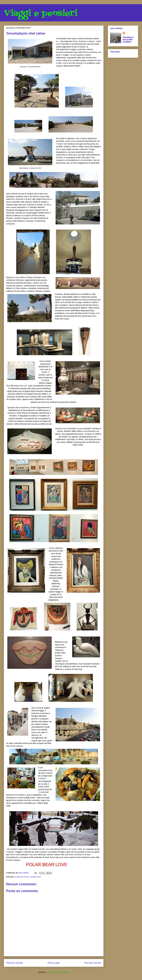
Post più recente (14, 963)
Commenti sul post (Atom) (58, 972)
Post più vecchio (93, 963)
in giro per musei (22, 877)
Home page (54, 963)
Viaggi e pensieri (41, 14)
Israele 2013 (36, 877)
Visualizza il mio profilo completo (128, 40)
